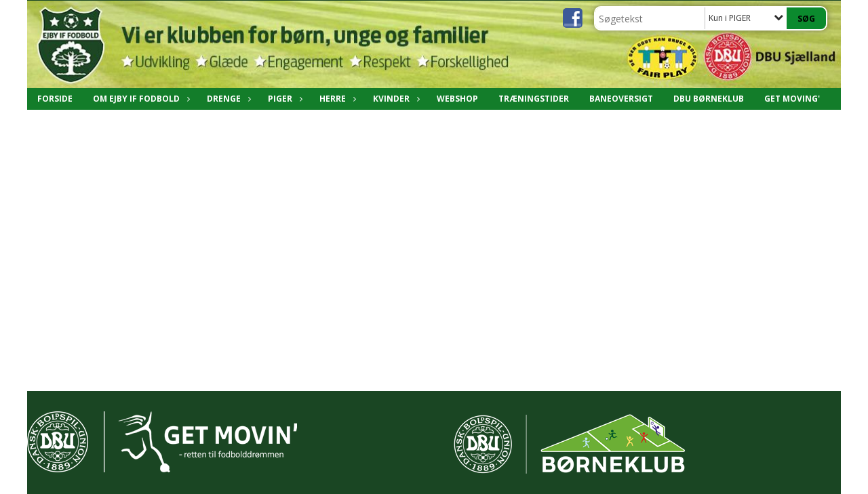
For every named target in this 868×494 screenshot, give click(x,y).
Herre (336, 99)
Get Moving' (792, 99)
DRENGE (227, 99)
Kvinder (395, 99)
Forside (55, 99)
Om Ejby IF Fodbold (140, 99)
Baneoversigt (621, 99)
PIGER (283, 99)
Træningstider (534, 99)
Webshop (457, 99)
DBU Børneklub (709, 99)
